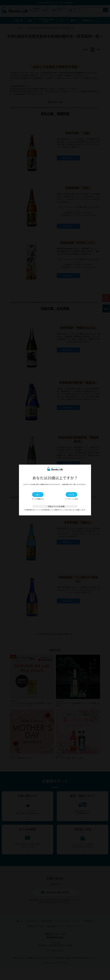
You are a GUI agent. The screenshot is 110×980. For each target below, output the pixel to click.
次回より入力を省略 (55, 506)
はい (38, 495)
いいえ (72, 495)
